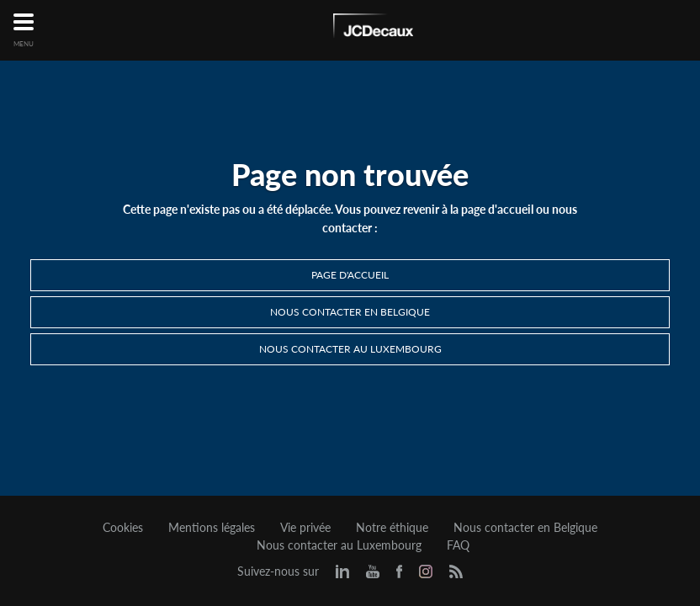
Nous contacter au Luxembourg (350, 349)
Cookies (123, 528)
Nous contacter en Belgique (350, 312)
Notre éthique (392, 528)
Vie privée (305, 528)
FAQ (458, 545)
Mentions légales (212, 528)
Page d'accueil (350, 275)
